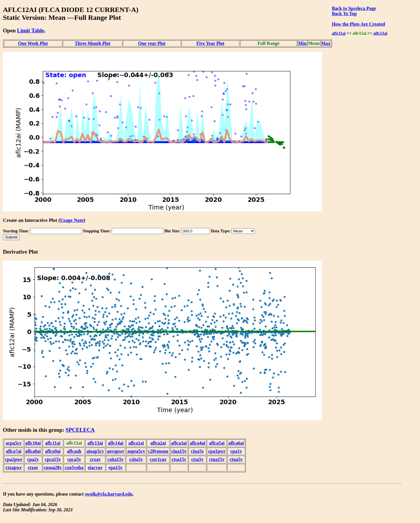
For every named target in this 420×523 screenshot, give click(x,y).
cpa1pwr (217, 451)
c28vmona (158, 451)
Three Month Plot (92, 43)
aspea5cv (136, 451)
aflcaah (74, 451)
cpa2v (33, 459)
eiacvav (95, 467)
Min (302, 43)
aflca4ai (197, 443)
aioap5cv (95, 451)
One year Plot (152, 43)
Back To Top (344, 14)
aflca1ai (136, 443)
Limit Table (30, 30)
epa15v (116, 467)
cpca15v (53, 459)
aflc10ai (33, 443)
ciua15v (179, 451)
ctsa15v (179, 459)
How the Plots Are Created (358, 24)
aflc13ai (380, 33)
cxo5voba (74, 467)
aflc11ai (339, 33)
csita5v (136, 459)
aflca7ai (14, 451)
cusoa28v (53, 467)
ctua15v (217, 459)
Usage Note (72, 220)
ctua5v (236, 459)
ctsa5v (197, 459)
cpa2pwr (14, 459)
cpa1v (236, 451)
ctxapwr (14, 467)
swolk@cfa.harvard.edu (109, 494)
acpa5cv (14, 443)
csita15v (116, 459)
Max (326, 43)
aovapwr (116, 451)
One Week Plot (33, 43)
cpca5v (74, 459)
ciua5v (197, 451)
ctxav (33, 467)
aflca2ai (158, 443)
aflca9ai (53, 451)
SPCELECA (80, 430)
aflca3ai (179, 443)
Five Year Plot (210, 43)
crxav (95, 459)
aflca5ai (217, 443)
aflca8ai (33, 451)
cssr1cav (158, 459)
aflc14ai (116, 443)
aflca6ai (236, 443)
